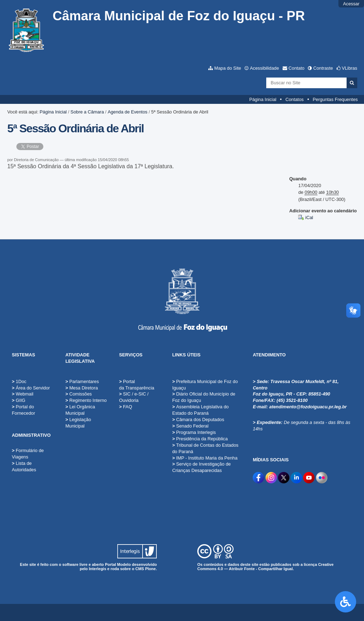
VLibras (349, 68)
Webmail (25, 394)
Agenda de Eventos (128, 112)
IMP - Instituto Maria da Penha (205, 458)
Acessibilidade (264, 68)
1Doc (21, 381)
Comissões (79, 394)
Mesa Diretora (82, 388)
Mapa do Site (228, 68)
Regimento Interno (86, 400)
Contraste (323, 68)
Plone (150, 569)
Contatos (295, 99)
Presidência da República (200, 439)
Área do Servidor (33, 388)
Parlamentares (82, 381)
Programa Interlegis (194, 432)
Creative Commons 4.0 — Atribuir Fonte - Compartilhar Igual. (265, 567)
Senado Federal (190, 426)
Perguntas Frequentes (335, 99)
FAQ (126, 407)
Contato (297, 68)
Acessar (351, 4)
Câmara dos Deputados (198, 420)
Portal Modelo (118, 564)
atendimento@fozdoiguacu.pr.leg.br (308, 407)
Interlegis (98, 569)
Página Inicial (263, 99)
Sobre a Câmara (87, 112)
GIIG (20, 400)
